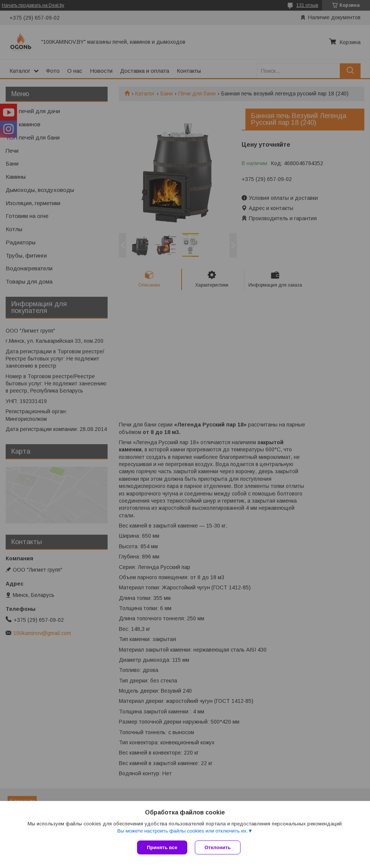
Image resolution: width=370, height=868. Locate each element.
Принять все (162, 847)
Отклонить (218, 847)
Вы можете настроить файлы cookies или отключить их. (182, 831)
